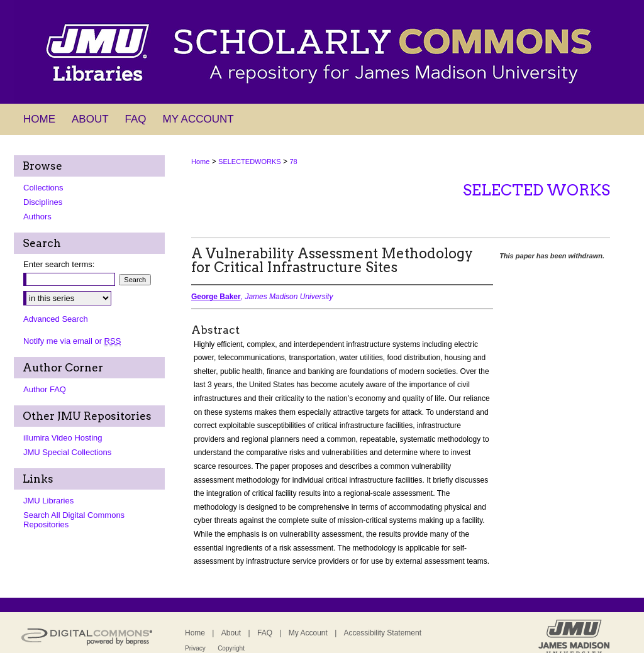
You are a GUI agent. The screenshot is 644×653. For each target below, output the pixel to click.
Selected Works (536, 190)
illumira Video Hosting (63, 438)
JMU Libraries (48, 501)
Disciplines (43, 202)
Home (200, 162)
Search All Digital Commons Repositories (74, 520)
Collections (43, 188)
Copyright (231, 648)
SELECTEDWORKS (250, 162)
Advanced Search (56, 319)
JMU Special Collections (67, 452)
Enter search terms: (59, 264)
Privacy (195, 648)
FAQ (265, 633)
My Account (308, 633)
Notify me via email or (72, 341)
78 (293, 162)
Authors (37, 217)
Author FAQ (45, 389)
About (231, 633)
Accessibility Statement (383, 633)
